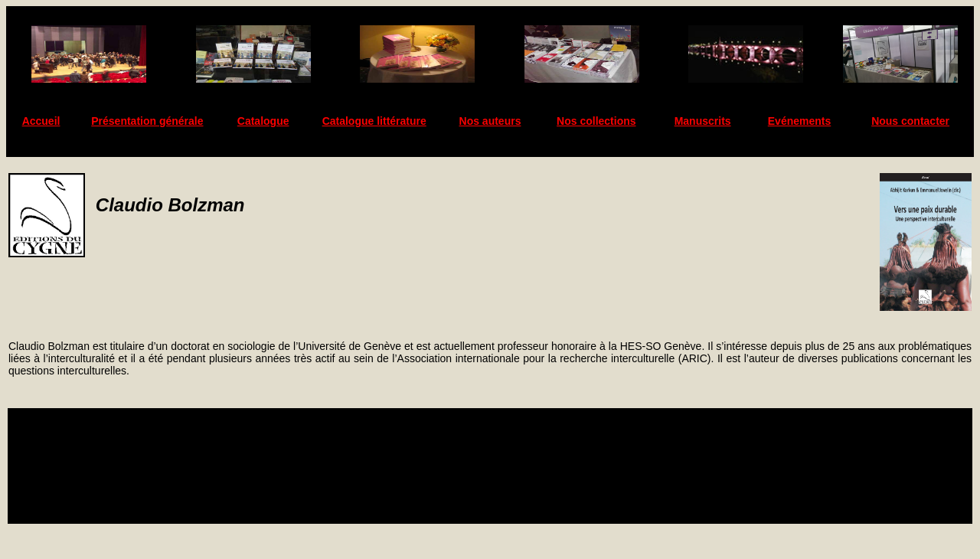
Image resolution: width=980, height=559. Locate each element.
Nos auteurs (490, 121)
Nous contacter (910, 121)
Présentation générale (147, 121)
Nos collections (596, 121)
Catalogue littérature (374, 121)
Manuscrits (703, 121)
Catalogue (263, 121)
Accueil (41, 121)
